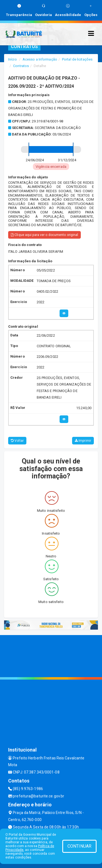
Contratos (21, 66)
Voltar (17, 441)
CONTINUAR (79, 846)
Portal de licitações (77, 59)
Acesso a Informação (40, 59)
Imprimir (83, 441)
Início (13, 59)
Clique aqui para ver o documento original (44, 235)
